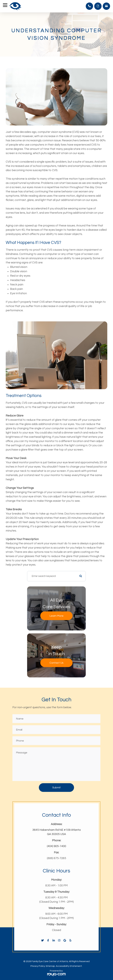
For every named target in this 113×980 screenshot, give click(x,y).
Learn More (56, 616)
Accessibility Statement (69, 966)
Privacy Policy (38, 966)
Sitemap (50, 966)
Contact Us (56, 663)
